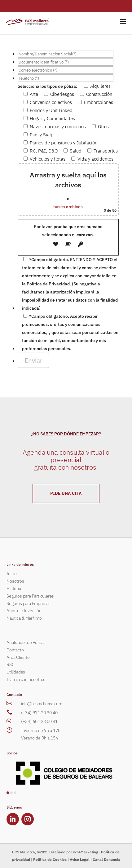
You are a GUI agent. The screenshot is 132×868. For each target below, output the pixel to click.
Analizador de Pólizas (26, 642)
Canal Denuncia (106, 859)
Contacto (15, 650)
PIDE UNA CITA (66, 493)
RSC (10, 664)
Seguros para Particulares (30, 596)
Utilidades (16, 672)
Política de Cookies (50, 859)
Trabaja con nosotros (26, 679)
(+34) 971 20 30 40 (39, 713)
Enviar (33, 360)
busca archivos (68, 207)
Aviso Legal (80, 859)
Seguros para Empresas (29, 603)
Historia (14, 589)
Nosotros (15, 581)
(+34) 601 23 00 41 (39, 721)
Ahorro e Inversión (24, 611)
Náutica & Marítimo (24, 618)
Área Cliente (18, 657)
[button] (8, 793)
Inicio (12, 574)
